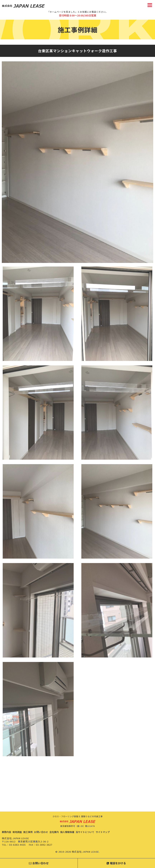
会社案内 (54, 832)
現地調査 (17, 832)
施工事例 (28, 832)
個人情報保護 (67, 832)
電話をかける (116, 863)
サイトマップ (103, 832)
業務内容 (6, 832)
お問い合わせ (41, 832)
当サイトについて (85, 832)
